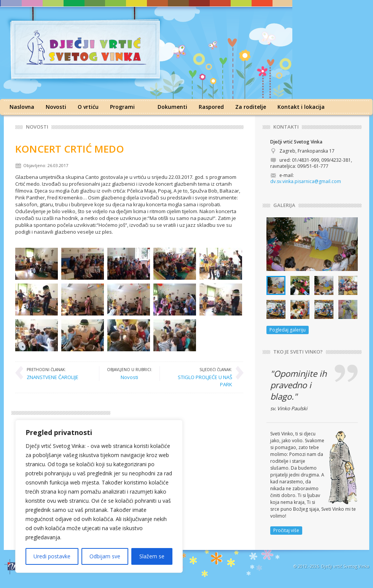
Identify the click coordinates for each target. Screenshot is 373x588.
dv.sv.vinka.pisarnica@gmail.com (306, 181)
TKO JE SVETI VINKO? (298, 352)
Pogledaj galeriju (288, 330)
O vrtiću (88, 107)
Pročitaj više (286, 530)
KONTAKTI (286, 127)
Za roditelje (251, 107)
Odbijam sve (105, 556)
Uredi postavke (52, 556)
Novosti (56, 107)
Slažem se (152, 556)
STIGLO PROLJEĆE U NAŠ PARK (200, 377)
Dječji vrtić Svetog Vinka (345, 566)
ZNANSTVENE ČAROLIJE (53, 373)
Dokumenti (172, 107)
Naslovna (22, 107)
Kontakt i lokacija (301, 107)
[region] (99, 496)
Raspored (211, 107)
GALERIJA (284, 205)
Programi (122, 107)
